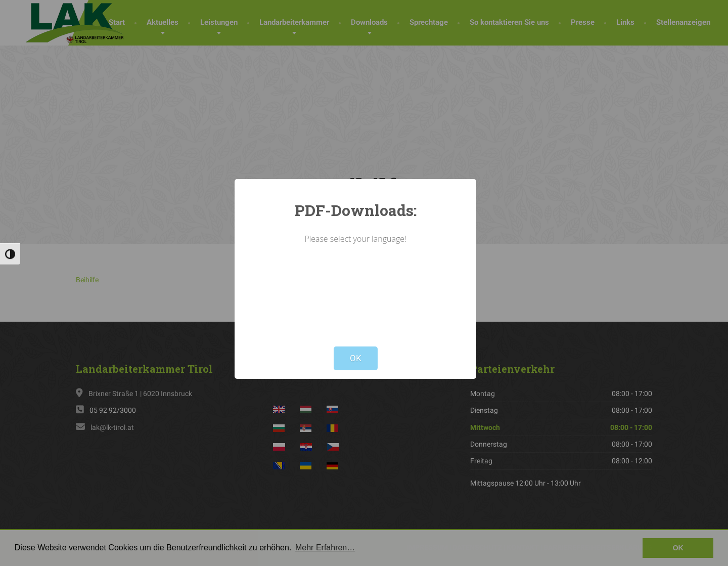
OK (356, 358)
